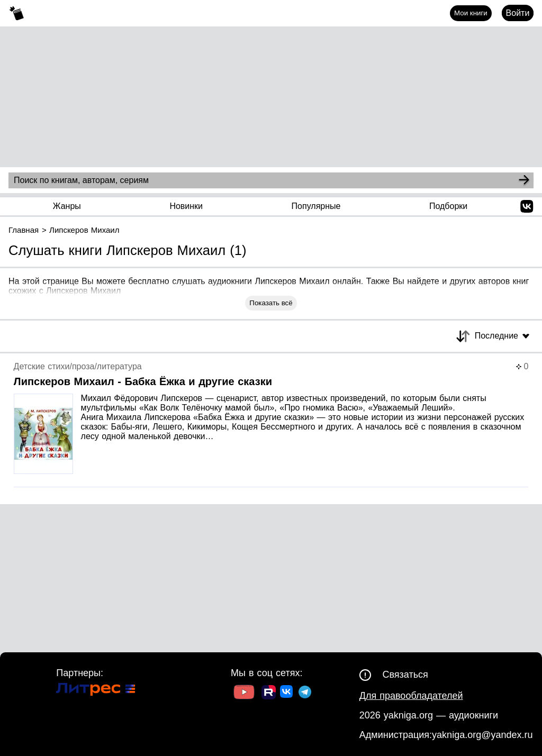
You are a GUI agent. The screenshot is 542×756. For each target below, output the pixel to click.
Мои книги (471, 13)
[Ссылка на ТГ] (305, 693)
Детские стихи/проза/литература (78, 366)
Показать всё (271, 303)
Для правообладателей (411, 696)
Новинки (186, 206)
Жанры (67, 206)
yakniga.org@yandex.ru (482, 735)
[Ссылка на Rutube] (269, 694)
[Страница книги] (271, 425)
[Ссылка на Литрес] (96, 691)
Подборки (448, 206)
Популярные (316, 206)
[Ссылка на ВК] (287, 694)
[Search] (524, 180)
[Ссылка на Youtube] (244, 693)
